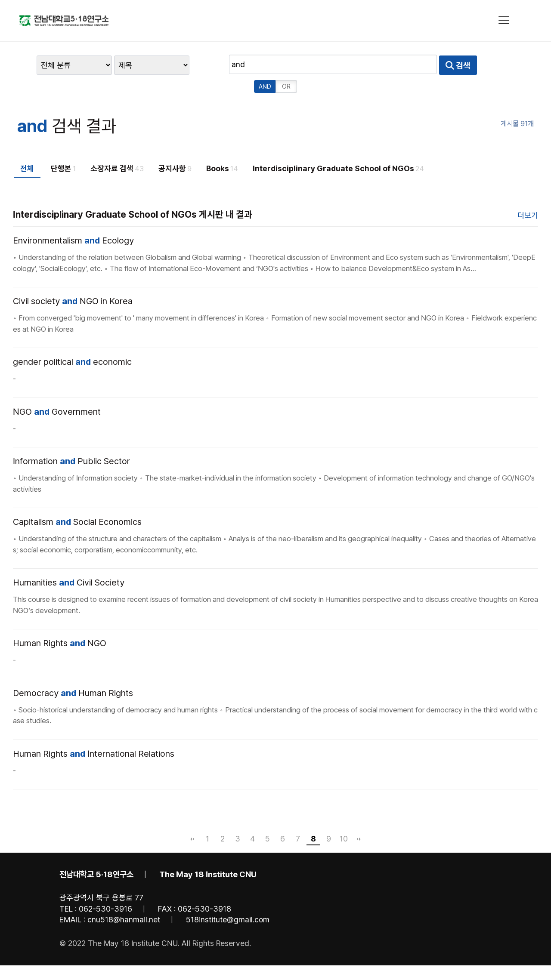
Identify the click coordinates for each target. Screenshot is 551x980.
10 (344, 818)
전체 (27, 147)
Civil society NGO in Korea (73, 280)
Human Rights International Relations (94, 733)
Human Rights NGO (60, 622)
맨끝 (359, 818)
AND (428, 65)
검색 (394, 65)
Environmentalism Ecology (73, 219)
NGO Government (57, 391)
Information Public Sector (71, 440)
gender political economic (72, 341)
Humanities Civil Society (69, 561)
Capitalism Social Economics (77, 501)
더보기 (528, 194)
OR (449, 65)
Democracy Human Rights (73, 672)
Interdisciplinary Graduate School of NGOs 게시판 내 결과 (133, 193)
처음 (192, 818)
